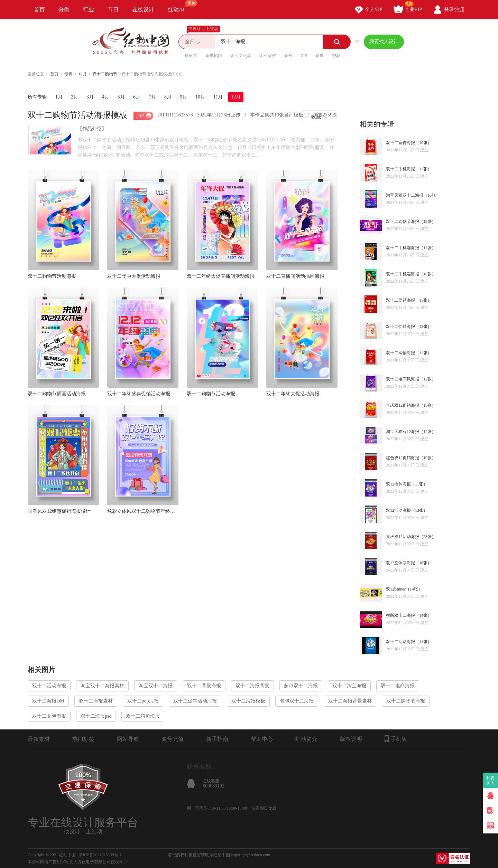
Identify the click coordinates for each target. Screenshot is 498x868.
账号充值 (173, 739)
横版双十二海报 (400, 615)
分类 (64, 10)
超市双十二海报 (301, 686)
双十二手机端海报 (403, 248)
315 (304, 56)
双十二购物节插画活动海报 (57, 394)
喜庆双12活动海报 (403, 537)
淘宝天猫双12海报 (403, 432)
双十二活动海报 (400, 642)
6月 (137, 97)
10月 (200, 97)
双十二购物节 (105, 74)
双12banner (396, 589)
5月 (121, 97)
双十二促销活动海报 (195, 701)
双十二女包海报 (49, 716)
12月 (83, 74)
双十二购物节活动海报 (52, 276)
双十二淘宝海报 (349, 686)
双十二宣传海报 (400, 143)
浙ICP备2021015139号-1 (100, 855)
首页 (39, 10)
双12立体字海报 (400, 563)
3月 (90, 97)
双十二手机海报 (400, 169)
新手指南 (217, 739)
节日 (113, 10)
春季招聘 (214, 56)
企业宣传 (268, 56)
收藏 (316, 117)
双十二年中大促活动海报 (134, 276)
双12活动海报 (398, 510)
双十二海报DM (48, 701)
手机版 (396, 739)
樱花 (336, 56)
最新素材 (39, 739)
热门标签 (83, 739)
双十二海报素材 (96, 701)
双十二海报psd (96, 716)
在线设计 (143, 10)
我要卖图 (491, 780)
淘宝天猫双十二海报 (405, 195)
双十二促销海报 (400, 300)
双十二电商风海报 (403, 379)
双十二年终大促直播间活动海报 (221, 276)
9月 (183, 97)
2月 (75, 97)
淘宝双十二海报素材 (102, 686)
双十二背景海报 (204, 686)
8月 (168, 97)
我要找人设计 (384, 42)
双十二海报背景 (252, 686)
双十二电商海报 (398, 686)
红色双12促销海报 (403, 458)
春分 (288, 56)
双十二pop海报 (143, 701)
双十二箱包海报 (143, 716)
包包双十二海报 (297, 701)
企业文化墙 (241, 56)
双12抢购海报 (398, 484)
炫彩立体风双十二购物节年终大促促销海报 (143, 511)
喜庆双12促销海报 (403, 405)
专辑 (68, 74)
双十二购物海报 (400, 353)
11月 (218, 97)
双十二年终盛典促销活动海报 (139, 394)
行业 (89, 10)
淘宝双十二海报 (156, 686)
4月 (106, 97)
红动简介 (306, 739)
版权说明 (351, 739)
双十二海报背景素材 (350, 701)
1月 (59, 97)
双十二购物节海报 (403, 221)
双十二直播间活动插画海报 (295, 276)
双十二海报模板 (248, 701)
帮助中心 (262, 739)
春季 (320, 56)
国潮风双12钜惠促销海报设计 (59, 511)
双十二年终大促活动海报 (293, 394)
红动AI (179, 6)
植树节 (191, 56)
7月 (152, 97)
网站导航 (128, 739)
